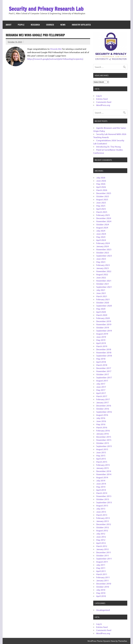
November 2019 (104, 324)
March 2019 (102, 346)
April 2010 (101, 596)
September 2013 (104, 502)
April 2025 (101, 209)
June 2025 (101, 202)
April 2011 (101, 571)
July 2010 (101, 590)
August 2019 (102, 334)
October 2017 (103, 374)
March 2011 (102, 574)
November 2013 (104, 496)
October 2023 (103, 252)
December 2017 (104, 368)
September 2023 (104, 256)
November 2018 (104, 352)
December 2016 (104, 405)
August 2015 (102, 449)
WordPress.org (103, 105)
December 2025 (104, 193)
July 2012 (101, 534)
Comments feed (104, 102)
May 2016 (101, 424)
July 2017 (101, 384)
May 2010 (101, 593)
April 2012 (101, 543)
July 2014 (101, 480)
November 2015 (104, 440)
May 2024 (101, 237)
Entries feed (102, 99)
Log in (99, 96)
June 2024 (101, 234)
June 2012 (101, 537)
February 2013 (103, 518)
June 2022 (101, 277)
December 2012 (104, 524)
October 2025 (103, 196)
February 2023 (103, 265)
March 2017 (102, 396)
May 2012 (101, 540)
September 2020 (104, 306)
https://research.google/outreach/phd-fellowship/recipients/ (55, 59)
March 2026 (102, 190)
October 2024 (103, 224)
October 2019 (103, 327)
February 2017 (103, 399)
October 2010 (103, 587)
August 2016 (102, 415)
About (9, 25)
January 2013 (102, 521)
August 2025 (102, 199)
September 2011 (104, 559)
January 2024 (102, 246)
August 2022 (102, 274)
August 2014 (102, 477)
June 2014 (101, 484)
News (63, 25)
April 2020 (101, 312)
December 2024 (104, 218)
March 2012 (102, 546)
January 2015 (102, 468)
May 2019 (101, 340)
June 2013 (101, 512)
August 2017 (102, 380)
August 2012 (102, 530)
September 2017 (104, 377)
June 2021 (101, 293)
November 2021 (104, 281)
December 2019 (104, 321)
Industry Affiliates (81, 25)
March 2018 (102, 365)
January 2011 (102, 580)
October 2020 (103, 302)
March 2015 (102, 462)
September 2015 (104, 446)
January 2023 (102, 268)
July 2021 (101, 290)
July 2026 (101, 177)
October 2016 (103, 409)
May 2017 (101, 390)
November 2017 (104, 371)
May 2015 (101, 455)
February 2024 (103, 243)
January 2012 (102, 549)
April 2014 (101, 490)
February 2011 (103, 577)
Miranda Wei (56, 49)
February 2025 (103, 215)
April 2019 (101, 343)
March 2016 (102, 427)
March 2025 (102, 212)
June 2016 (101, 421)
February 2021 (103, 299)
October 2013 (103, 499)
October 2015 (103, 443)
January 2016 (102, 434)
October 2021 (103, 284)
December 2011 (104, 552)
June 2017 (101, 387)
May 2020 (101, 309)
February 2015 (103, 465)
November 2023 (104, 249)
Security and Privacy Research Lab (46, 9)
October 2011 (103, 555)
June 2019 (101, 337)
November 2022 (104, 271)
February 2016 (103, 430)
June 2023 (101, 259)
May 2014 (101, 487)
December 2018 (104, 349)
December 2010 (104, 583)
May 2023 (101, 262)
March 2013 (102, 515)
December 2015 (104, 437)
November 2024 (104, 221)
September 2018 (104, 356)
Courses (50, 25)
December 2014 (104, 471)
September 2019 (104, 331)
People (21, 25)
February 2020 (103, 318)
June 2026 (101, 181)
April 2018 (101, 362)
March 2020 (102, 315)
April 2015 (101, 459)
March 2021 (102, 296)
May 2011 (101, 568)
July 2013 (101, 509)
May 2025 (101, 206)
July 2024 (101, 231)
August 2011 (102, 562)
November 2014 (104, 474)
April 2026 (101, 187)
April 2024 (101, 240)
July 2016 (101, 418)
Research (35, 25)
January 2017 (102, 402)
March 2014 (102, 493)
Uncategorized (103, 610)
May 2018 (101, 359)
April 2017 (101, 393)
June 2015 (101, 452)
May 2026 (101, 184)
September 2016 (104, 412)
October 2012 (103, 527)
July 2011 (101, 565)
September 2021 (104, 287)
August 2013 (102, 505)
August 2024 (102, 227)
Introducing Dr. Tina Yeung (108, 147)
